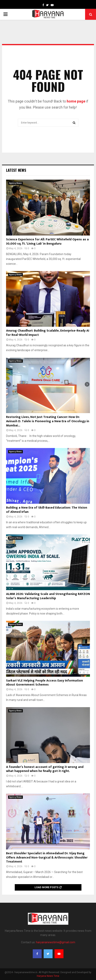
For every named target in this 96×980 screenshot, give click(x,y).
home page (76, 101)
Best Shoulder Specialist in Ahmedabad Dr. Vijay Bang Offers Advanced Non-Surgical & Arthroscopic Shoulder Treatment (47, 858)
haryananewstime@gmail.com (56, 942)
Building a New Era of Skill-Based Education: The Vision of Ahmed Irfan (47, 510)
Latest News (16, 170)
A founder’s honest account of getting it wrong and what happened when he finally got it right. (45, 769)
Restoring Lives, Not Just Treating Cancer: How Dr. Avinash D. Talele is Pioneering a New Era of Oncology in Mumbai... (48, 421)
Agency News (15, 183)
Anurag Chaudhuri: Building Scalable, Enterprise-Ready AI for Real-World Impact (48, 333)
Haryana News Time (48, 976)
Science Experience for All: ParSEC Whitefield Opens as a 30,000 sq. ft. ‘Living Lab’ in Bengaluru (47, 242)
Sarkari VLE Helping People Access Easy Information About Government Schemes (44, 683)
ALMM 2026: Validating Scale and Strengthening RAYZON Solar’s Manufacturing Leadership (48, 596)
